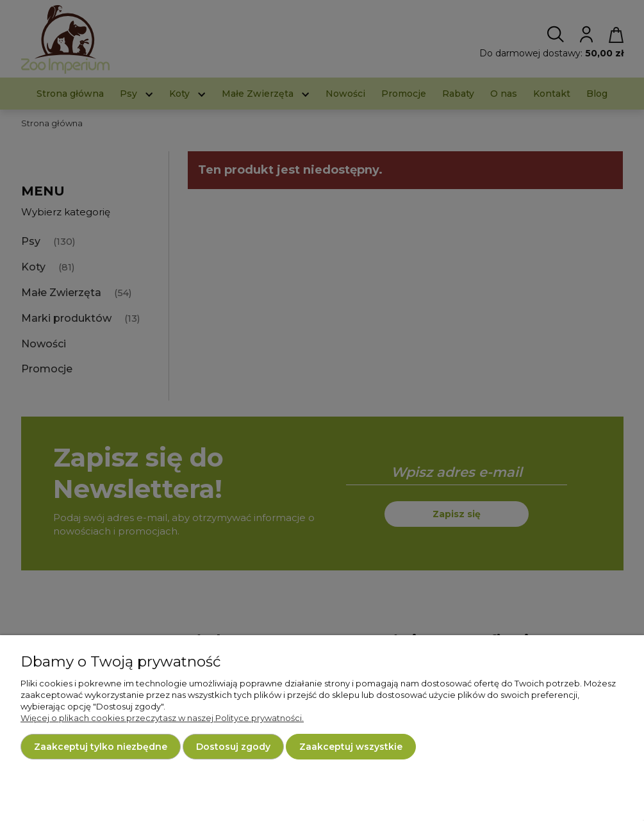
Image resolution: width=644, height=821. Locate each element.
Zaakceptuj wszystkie (351, 747)
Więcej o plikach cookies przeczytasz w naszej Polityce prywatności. (162, 718)
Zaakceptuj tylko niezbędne (101, 747)
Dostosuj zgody (233, 747)
